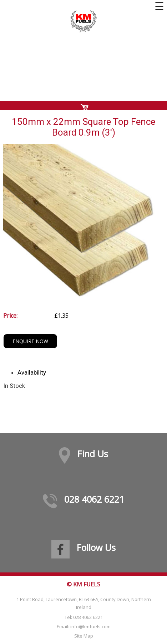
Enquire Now (30, 341)
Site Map (84, 636)
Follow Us (96, 547)
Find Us (93, 454)
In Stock (14, 386)
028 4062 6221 (94, 499)
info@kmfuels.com (90, 626)
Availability (32, 372)
